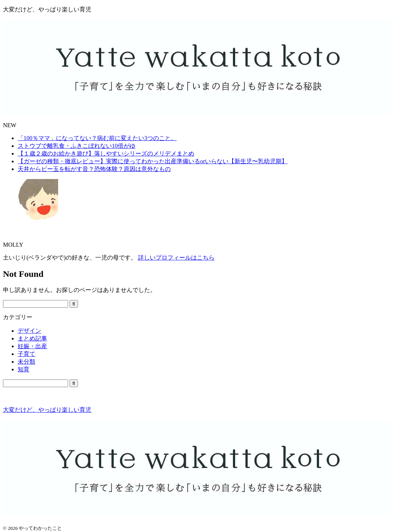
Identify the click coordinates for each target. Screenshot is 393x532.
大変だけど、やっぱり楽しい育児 (47, 410)
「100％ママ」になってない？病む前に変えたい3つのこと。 (97, 138)
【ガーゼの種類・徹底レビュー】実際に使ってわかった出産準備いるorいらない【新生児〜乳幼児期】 (153, 161)
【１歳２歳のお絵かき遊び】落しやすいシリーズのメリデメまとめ (106, 153)
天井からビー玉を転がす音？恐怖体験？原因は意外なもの (94, 169)
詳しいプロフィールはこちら (176, 258)
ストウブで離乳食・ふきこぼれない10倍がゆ (77, 146)
